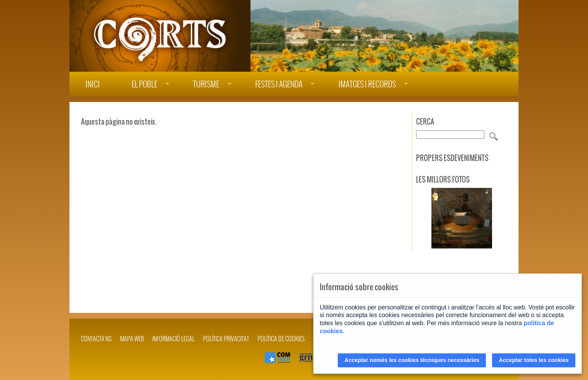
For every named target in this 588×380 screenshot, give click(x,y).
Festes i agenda (279, 84)
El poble (145, 84)
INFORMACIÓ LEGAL (173, 339)
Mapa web (132, 339)
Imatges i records (367, 84)
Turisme (206, 84)
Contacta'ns (96, 339)
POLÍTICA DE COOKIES (281, 339)
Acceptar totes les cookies (534, 360)
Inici (93, 84)
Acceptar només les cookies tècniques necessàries (412, 360)
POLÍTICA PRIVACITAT (226, 339)
